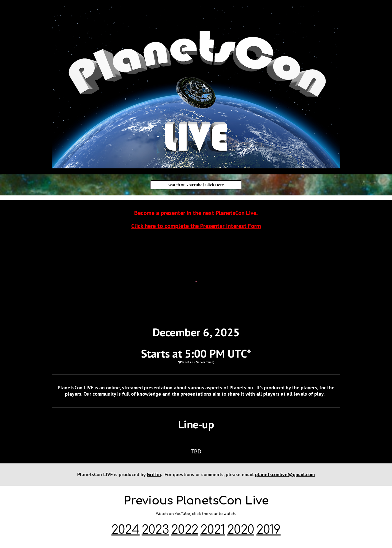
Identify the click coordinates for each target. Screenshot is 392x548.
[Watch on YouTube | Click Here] (196, 185)
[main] (196, 219)
